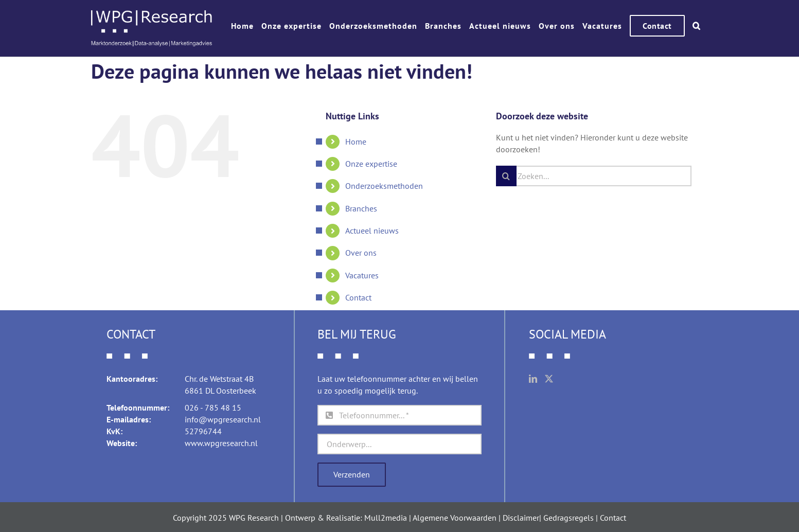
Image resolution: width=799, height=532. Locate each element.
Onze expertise (371, 164)
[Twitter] (549, 379)
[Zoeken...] (594, 176)
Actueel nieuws (372, 230)
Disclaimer (521, 518)
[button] (697, 26)
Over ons (361, 253)
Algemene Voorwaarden (455, 518)
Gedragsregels (569, 518)
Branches (361, 208)
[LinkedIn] (533, 379)
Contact (358, 297)
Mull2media (386, 518)
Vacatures (362, 275)
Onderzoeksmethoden (384, 186)
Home (356, 141)
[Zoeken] (506, 176)
